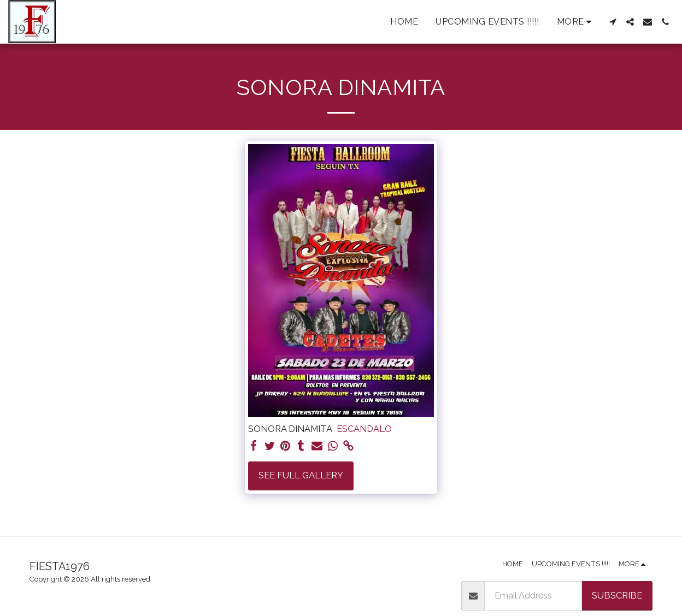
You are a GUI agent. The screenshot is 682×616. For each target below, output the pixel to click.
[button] (613, 22)
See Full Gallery (301, 475)
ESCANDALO (364, 429)
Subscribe (617, 595)
